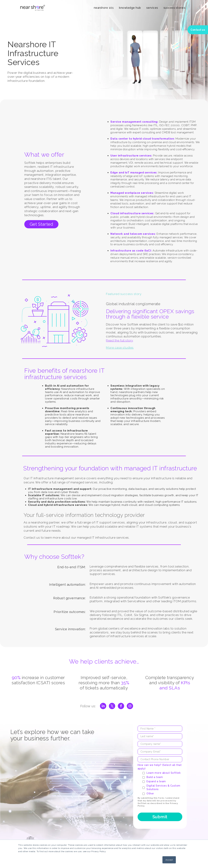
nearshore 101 (104, 8)
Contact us (198, 30)
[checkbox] (162, 783)
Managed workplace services (132, 193)
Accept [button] (169, 860)
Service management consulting (134, 122)
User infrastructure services (131, 156)
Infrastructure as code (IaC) (131, 251)
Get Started (41, 224)
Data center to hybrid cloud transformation (142, 139)
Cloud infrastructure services (132, 213)
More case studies (120, 348)
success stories (174, 8)
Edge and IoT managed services (134, 173)
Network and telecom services (133, 234)
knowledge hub (130, 8)
